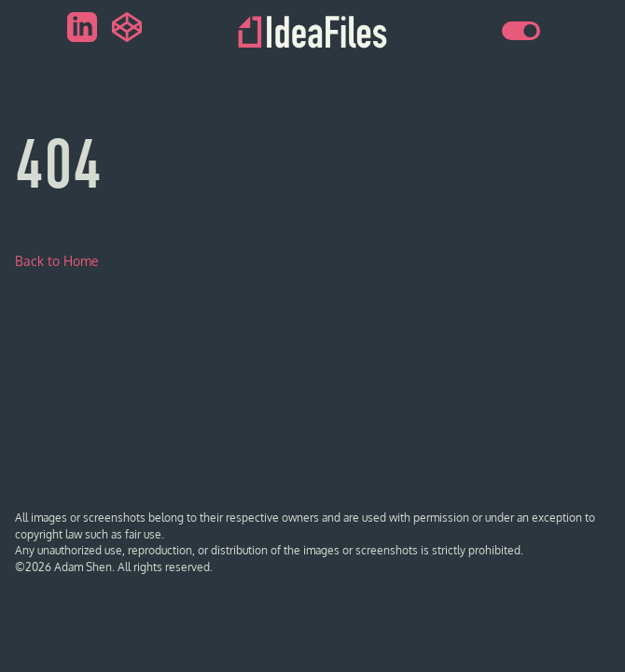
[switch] (521, 31)
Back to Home (57, 261)
